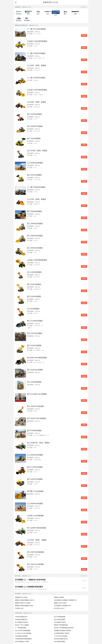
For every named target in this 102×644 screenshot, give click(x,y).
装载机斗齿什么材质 (60, 603)
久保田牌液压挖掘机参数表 (23, 639)
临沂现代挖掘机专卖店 (61, 639)
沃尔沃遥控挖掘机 (59, 642)
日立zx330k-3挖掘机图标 (23, 630)
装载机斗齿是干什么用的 (23, 603)
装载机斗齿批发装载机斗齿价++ (25, 600)
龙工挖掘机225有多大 (22, 622)
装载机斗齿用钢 (59, 597)
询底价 (84, 36)
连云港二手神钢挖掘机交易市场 (64, 628)
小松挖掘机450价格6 (21, 636)
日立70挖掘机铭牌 (60, 617)
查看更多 (83, 7)
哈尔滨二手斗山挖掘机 (22, 625)
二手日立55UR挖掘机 (61, 636)
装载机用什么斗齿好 (21, 597)
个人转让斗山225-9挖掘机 (23, 633)
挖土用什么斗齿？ (59, 608)
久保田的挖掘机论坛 (21, 619)
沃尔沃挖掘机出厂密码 (22, 642)
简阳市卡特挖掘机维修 (61, 625)
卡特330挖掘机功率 (21, 617)
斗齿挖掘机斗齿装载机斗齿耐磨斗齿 (65, 600)
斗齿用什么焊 (19, 608)
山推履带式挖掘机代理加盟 (62, 630)
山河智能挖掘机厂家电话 (62, 633)
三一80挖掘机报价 (21, 628)
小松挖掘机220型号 (60, 622)
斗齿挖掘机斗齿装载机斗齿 (62, 606)
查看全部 (83, 576)
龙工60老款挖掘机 (60, 619)
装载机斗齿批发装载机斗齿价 (24, 606)
